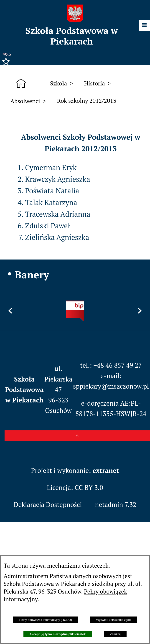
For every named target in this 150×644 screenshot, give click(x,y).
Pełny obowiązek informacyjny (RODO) (46, 620)
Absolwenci (25, 101)
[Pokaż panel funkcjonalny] (144, 25)
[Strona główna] (23, 83)
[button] (75, 61)
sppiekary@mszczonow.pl (111, 386)
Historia (94, 83)
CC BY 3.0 (89, 487)
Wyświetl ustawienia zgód (113, 620)
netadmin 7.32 (116, 504)
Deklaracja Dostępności (48, 504)
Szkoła (59, 83)
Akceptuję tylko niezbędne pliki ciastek (58, 634)
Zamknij (115, 634)
